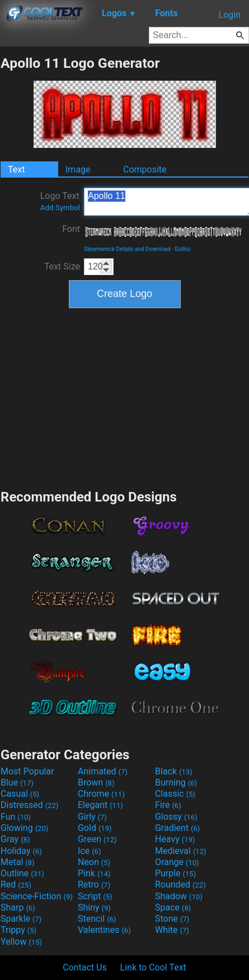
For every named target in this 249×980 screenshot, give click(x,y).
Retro (94, 884)
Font (71, 229)
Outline (22, 873)
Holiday (21, 851)
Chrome (101, 794)
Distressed (29, 805)
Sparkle (21, 919)
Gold (95, 828)
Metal (18, 862)
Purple (175, 873)
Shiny (94, 907)
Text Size (62, 266)
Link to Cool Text (153, 967)
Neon (94, 862)
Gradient (177, 828)
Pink (94, 873)
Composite (145, 169)
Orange (177, 862)
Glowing (24, 828)
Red (16, 884)
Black (174, 771)
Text (16, 169)
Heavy (175, 839)
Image (78, 169)
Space (173, 907)
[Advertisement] (125, 397)
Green (97, 839)
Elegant (100, 805)
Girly (92, 817)
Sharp (18, 907)
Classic (175, 794)
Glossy (176, 817)
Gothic (183, 249)
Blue (17, 782)
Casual (20, 794)
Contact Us (85, 967)
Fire (168, 805)
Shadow (179, 896)
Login (230, 15)
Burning (176, 782)
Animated (103, 771)
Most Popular (27, 771)
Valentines (104, 930)
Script (95, 896)
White (172, 930)
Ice (89, 851)
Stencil (97, 919)
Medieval (181, 851)
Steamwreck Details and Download (127, 249)
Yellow (21, 942)
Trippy (18, 930)
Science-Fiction (37, 896)
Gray (15, 839)
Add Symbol (60, 208)
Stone (172, 919)
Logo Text (60, 201)
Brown (96, 782)
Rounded (180, 884)
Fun (16, 817)
